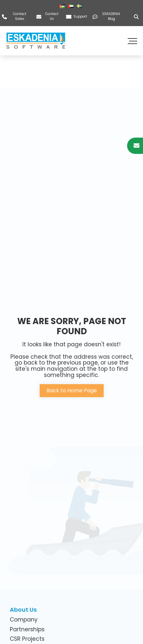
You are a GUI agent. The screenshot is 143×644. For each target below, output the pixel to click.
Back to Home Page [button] (72, 390)
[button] (133, 41)
